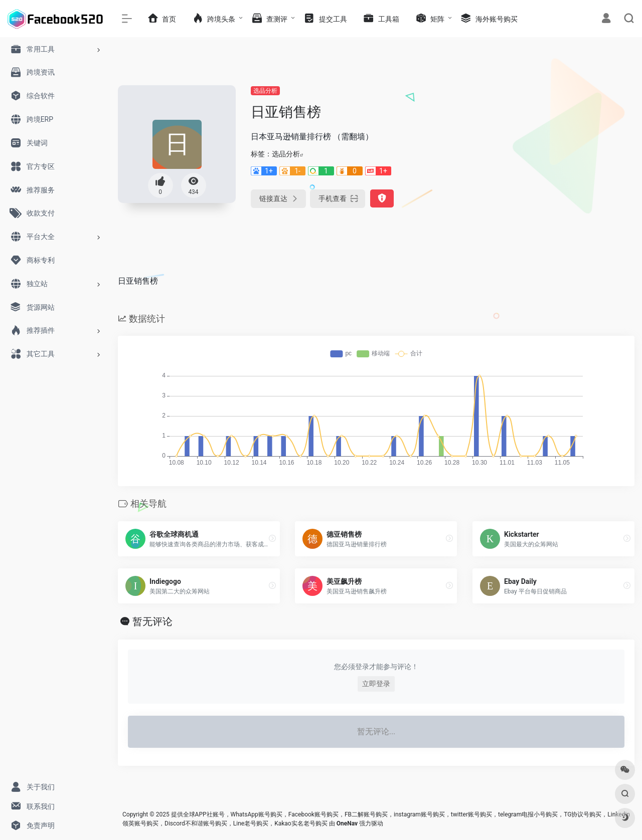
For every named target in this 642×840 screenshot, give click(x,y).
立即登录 (376, 684)
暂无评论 (152, 621)
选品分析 (265, 91)
